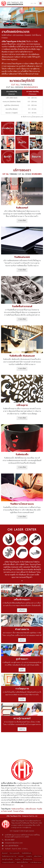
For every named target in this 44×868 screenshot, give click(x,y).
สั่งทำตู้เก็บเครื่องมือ (7, 859)
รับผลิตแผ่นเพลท (22, 257)
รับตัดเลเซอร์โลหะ (18, 809)
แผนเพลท (21, 856)
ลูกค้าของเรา (22, 659)
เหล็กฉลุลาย (22, 405)
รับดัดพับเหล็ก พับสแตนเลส (22, 356)
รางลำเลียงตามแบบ (36, 862)
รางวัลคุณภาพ (22, 689)
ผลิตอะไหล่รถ (38, 856)
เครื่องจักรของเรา (22, 599)
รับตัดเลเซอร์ (22, 208)
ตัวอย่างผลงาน (22, 629)
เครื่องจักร (22, 610)
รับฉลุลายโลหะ (19, 811)
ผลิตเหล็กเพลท (31, 809)
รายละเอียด (22, 220)
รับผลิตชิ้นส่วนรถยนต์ (22, 306)
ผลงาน (22, 640)
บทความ (22, 729)
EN (32, 4)
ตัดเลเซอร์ (5, 853)
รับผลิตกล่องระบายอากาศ (9, 856)
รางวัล (22, 699)
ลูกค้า (22, 670)
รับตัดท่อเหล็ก (22, 454)
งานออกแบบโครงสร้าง (8, 862)
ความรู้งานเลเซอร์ (22, 718)
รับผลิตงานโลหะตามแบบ (22, 504)
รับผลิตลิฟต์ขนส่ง (27, 853)
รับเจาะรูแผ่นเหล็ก (15, 853)
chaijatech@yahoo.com (14, 843)
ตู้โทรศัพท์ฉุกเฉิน (28, 859)
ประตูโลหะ (18, 859)
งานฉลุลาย (29, 856)
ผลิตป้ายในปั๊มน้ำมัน (22, 862)
